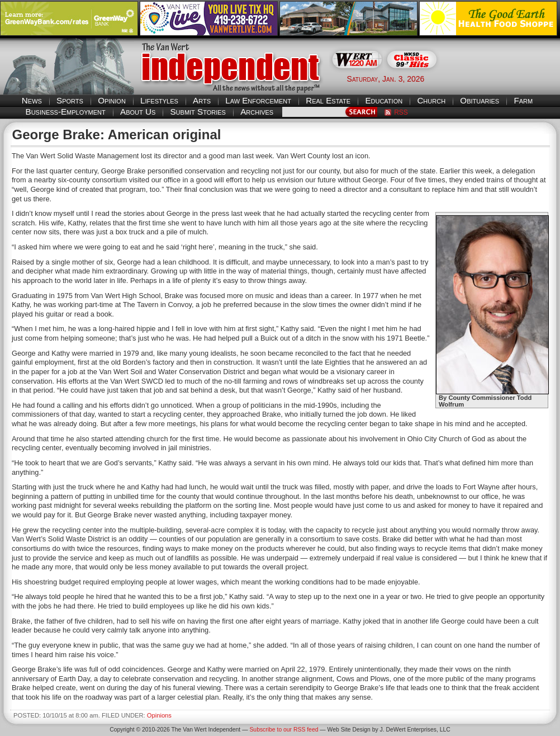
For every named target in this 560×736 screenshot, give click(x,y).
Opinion (112, 100)
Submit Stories (198, 112)
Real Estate (328, 100)
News (32, 100)
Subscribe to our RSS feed (284, 730)
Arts (202, 100)
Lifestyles (159, 100)
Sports (70, 100)
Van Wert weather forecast (504, 78)
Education (384, 100)
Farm (523, 100)
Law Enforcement (258, 100)
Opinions (159, 715)
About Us (138, 112)
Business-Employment (66, 112)
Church (431, 100)
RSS (401, 112)
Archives (257, 112)
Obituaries (480, 100)
